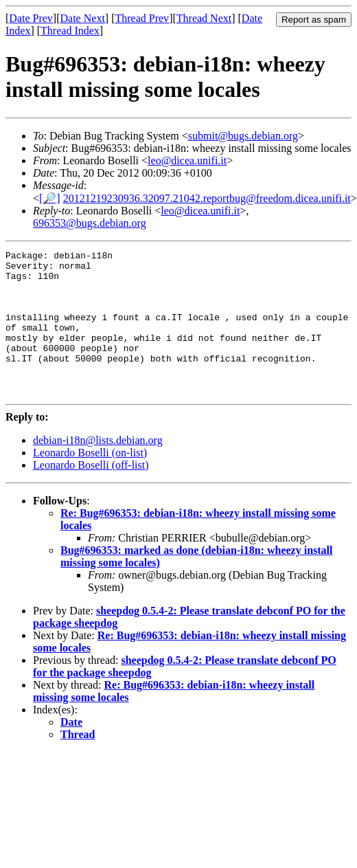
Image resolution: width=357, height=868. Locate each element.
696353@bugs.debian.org (90, 223)
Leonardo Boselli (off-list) (91, 494)
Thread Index (70, 31)
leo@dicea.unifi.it (187, 160)
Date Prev (31, 18)
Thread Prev (142, 18)
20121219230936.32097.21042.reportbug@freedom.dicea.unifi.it (207, 198)
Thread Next (204, 18)
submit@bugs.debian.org (243, 136)
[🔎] (50, 198)
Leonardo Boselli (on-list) (90, 481)
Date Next (83, 18)
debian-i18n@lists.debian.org (98, 469)
